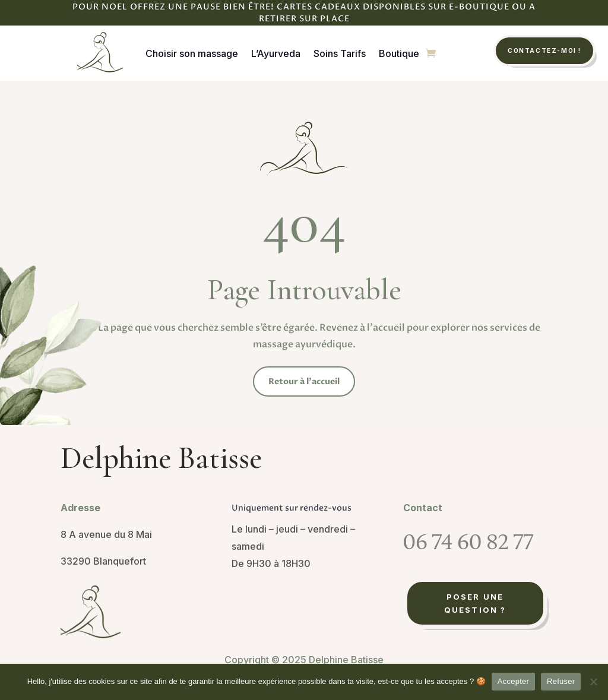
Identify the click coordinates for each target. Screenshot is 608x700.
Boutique (399, 53)
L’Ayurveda (276, 53)
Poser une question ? (475, 603)
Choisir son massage (192, 53)
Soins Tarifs (340, 53)
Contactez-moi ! (544, 50)
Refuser (561, 681)
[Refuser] (593, 682)
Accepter (513, 681)
